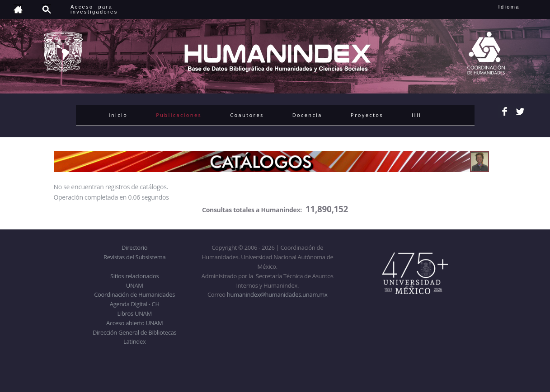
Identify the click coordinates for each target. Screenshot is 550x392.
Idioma (520, 7)
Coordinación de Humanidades (134, 294)
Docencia (307, 115)
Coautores (247, 115)
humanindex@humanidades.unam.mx (277, 294)
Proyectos (367, 115)
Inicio (118, 115)
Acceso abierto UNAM (134, 323)
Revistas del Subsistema (134, 257)
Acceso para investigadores (94, 9)
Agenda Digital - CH (135, 304)
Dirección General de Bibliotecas (134, 332)
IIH (416, 115)
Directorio (134, 247)
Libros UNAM (135, 313)
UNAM (135, 285)
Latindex (134, 341)
